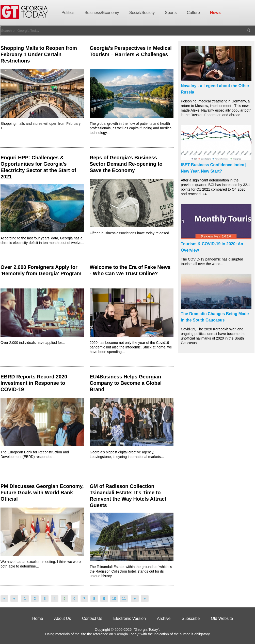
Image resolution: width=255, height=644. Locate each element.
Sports (171, 13)
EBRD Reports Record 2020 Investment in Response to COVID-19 (34, 383)
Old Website (222, 618)
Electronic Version (130, 618)
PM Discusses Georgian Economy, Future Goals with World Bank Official (42, 493)
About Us (62, 618)
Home (38, 618)
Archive (164, 618)
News (215, 13)
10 (114, 599)
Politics (68, 13)
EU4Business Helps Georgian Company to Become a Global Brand (126, 383)
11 (124, 599)
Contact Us (92, 618)
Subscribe (191, 618)
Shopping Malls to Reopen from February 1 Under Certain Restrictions (39, 54)
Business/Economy (102, 13)
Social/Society (142, 13)
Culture (194, 13)
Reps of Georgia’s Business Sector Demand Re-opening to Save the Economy (126, 164)
